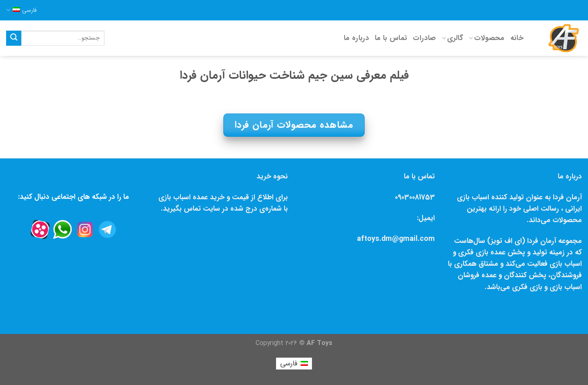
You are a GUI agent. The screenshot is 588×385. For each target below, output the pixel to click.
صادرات (424, 38)
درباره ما (356, 38)
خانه (517, 38)
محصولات (487, 38)
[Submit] (14, 38)
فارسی (21, 10)
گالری (452, 38)
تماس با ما (391, 38)
